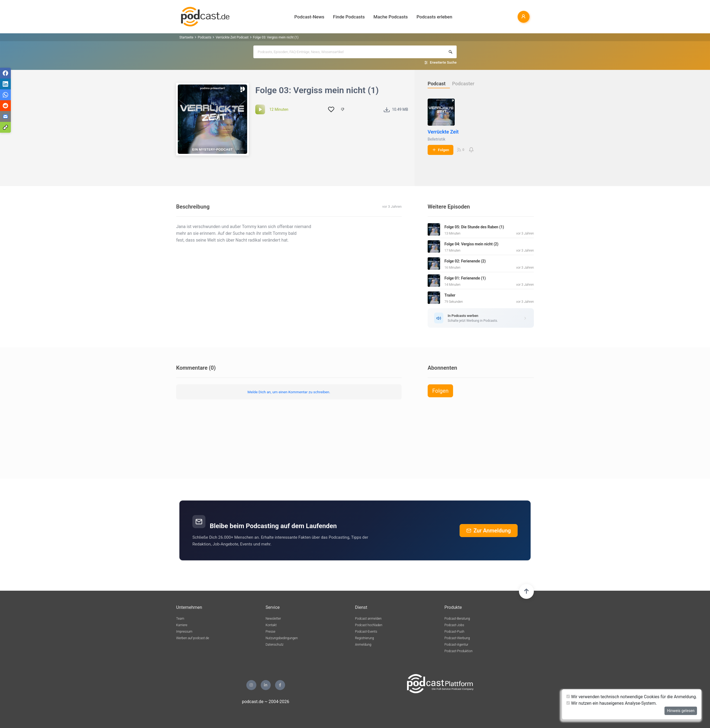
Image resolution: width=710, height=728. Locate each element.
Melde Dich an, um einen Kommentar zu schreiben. (289, 392)
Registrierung (364, 638)
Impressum (184, 632)
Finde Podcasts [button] (349, 17)
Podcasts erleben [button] (434, 17)
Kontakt (271, 625)
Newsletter (273, 619)
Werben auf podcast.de (193, 638)
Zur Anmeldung (489, 531)
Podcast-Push (454, 632)
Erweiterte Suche (443, 62)
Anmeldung (363, 645)
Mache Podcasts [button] (391, 17)
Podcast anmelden (368, 619)
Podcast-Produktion (459, 651)
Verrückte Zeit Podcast (232, 37)
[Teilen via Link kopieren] (5, 127)
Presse (270, 632)
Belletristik (436, 139)
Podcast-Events (366, 632)
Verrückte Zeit (443, 132)
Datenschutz (275, 645)
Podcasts (205, 37)
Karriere (182, 625)
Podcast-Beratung (457, 619)
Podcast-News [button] (309, 17)
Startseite (186, 37)
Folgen (440, 150)
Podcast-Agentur (456, 645)
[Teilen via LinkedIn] (5, 84)
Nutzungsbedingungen (282, 638)
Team (180, 619)
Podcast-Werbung (457, 638)
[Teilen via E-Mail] (5, 116)
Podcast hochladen (369, 625)
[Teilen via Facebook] (5, 73)
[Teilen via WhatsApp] (5, 95)
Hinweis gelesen (681, 711)
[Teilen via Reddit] (5, 106)
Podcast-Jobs (454, 625)
